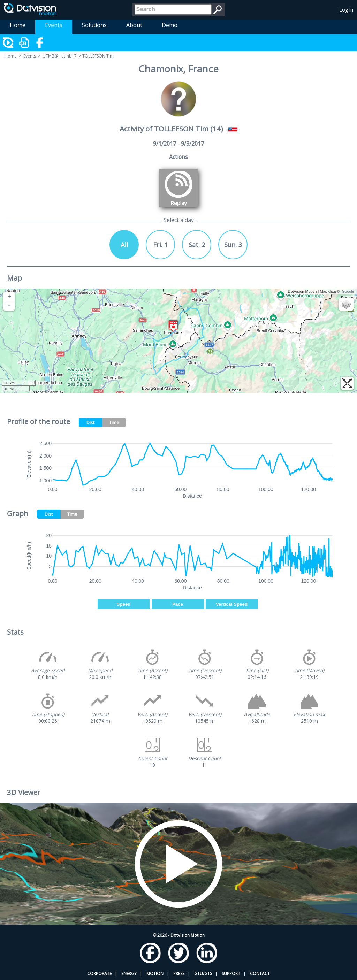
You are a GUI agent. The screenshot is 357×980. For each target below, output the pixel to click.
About (134, 25)
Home (18, 25)
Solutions (94, 25)
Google (348, 291)
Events (54, 25)
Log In (346, 10)
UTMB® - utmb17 (60, 56)
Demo (170, 25)
